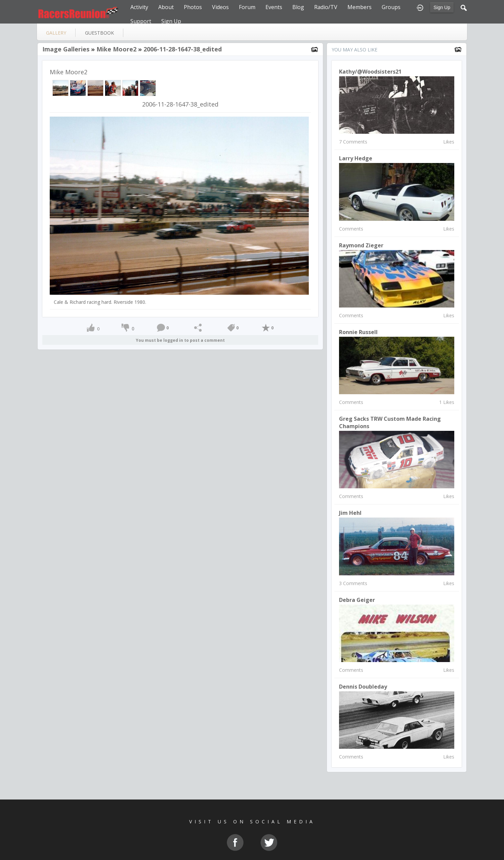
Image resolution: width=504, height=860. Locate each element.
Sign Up (442, 7)
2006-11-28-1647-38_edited (183, 49)
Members (360, 7)
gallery (56, 33)
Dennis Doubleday (363, 687)
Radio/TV (326, 7)
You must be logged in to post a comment (180, 340)
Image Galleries (66, 49)
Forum (247, 7)
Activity (139, 7)
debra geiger (357, 600)
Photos (193, 7)
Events (274, 7)
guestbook (99, 33)
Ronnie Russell (358, 332)
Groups (391, 7)
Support (141, 21)
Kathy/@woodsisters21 (370, 72)
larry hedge (356, 158)
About (166, 7)
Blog (298, 7)
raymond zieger (361, 245)
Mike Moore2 (116, 49)
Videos (220, 7)
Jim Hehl (350, 513)
